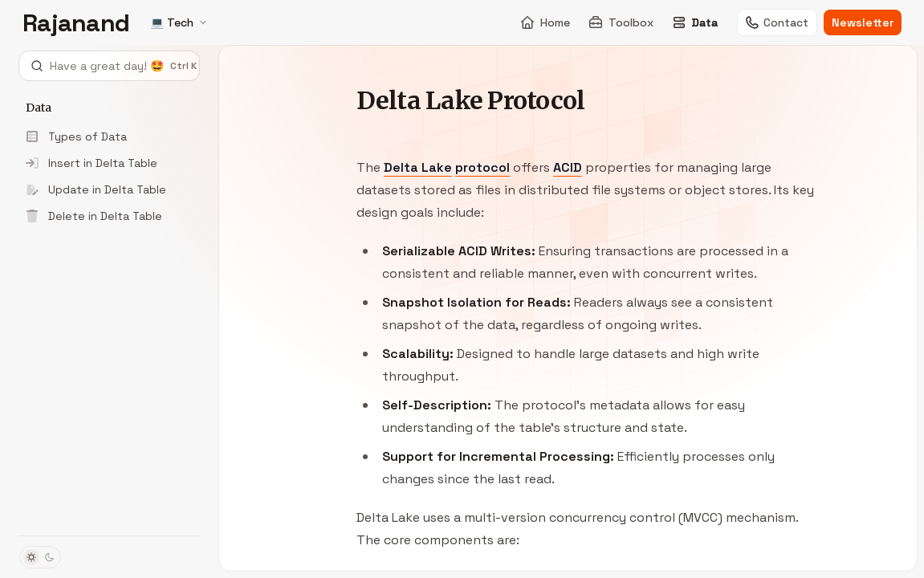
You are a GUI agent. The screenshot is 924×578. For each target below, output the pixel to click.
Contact (777, 22)
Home (545, 22)
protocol (482, 167)
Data (695, 22)
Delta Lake (418, 167)
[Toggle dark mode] (40, 557)
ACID (568, 167)
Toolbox (621, 22)
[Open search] (109, 66)
